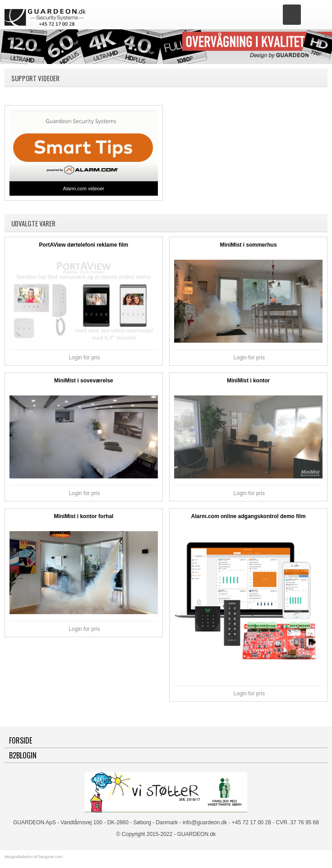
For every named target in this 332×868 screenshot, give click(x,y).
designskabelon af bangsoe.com (34, 857)
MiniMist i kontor (248, 381)
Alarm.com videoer (84, 188)
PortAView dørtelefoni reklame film (84, 245)
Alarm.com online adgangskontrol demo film (249, 516)
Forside (21, 740)
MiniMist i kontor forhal (83, 516)
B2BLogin (23, 755)
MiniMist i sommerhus (249, 245)
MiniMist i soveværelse (84, 381)
